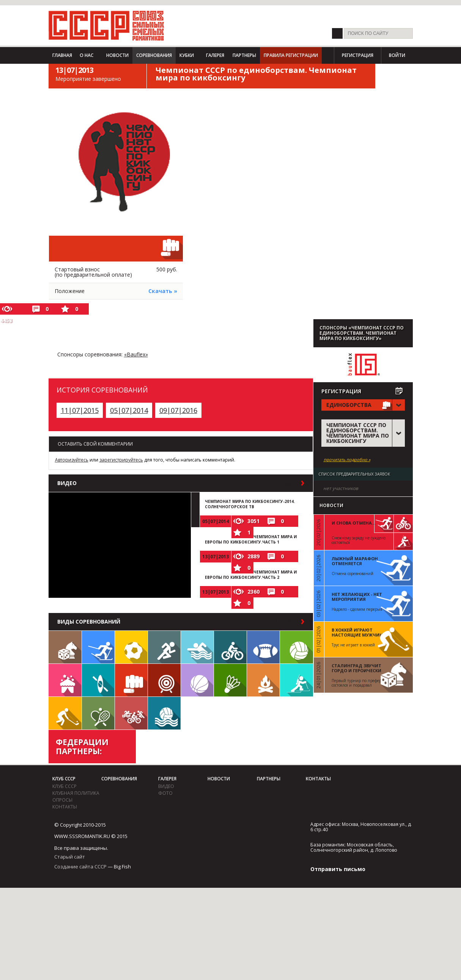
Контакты (65, 807)
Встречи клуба (65, 680)
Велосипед (230, 647)
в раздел (285, 483)
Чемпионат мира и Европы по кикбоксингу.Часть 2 (251, 575)
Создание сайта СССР (80, 867)
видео (166, 786)
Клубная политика (76, 793)
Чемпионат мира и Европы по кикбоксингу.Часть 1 (251, 539)
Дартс (164, 680)
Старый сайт (70, 857)
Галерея (215, 55)
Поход (263, 680)
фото (165, 793)
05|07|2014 (129, 410)
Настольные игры (65, 647)
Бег (164, 647)
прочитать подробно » (347, 460)
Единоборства (131, 680)
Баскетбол (197, 680)
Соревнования (154, 55)
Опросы (62, 800)
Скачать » (163, 291)
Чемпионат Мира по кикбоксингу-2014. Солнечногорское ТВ (250, 504)
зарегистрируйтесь (121, 460)
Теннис (98, 713)
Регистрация (358, 55)
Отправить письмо (338, 869)
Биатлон (297, 680)
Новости (117, 55)
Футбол (131, 647)
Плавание (197, 647)
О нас (87, 55)
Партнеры (244, 55)
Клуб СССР (64, 779)
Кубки (187, 55)
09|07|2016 (178, 410)
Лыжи (98, 647)
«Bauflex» (136, 354)
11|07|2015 (80, 410)
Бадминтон (230, 680)
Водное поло (164, 713)
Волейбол (297, 647)
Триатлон (131, 713)
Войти (397, 55)
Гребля (98, 680)
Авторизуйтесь (72, 460)
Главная (62, 55)
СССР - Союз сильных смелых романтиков (106, 25)
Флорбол (65, 713)
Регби (263, 647)
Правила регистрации (291, 55)
